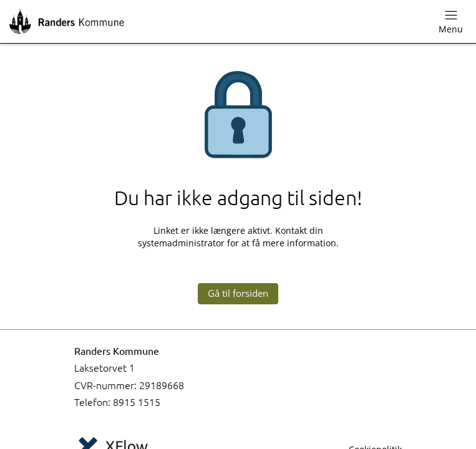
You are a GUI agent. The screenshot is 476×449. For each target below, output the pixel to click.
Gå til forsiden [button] (238, 293)
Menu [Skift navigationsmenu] (451, 22)
